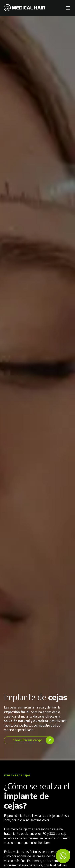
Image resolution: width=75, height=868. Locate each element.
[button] (67, 8)
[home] (25, 8)
